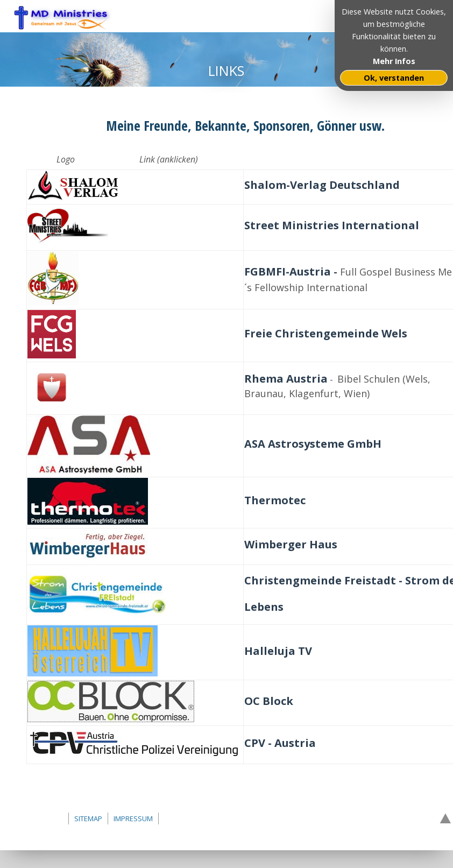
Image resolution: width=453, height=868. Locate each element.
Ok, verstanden (394, 78)
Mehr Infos (394, 61)
